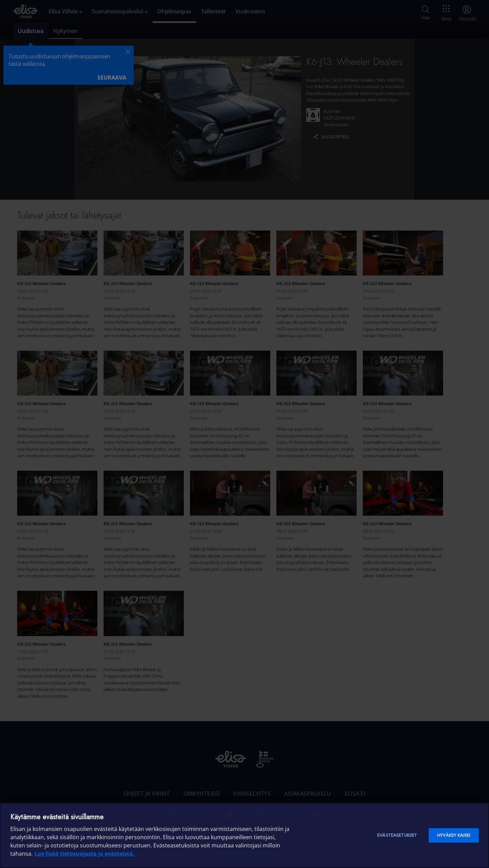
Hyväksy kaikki (454, 835)
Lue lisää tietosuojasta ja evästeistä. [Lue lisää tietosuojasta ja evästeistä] (84, 854)
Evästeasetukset (397, 835)
